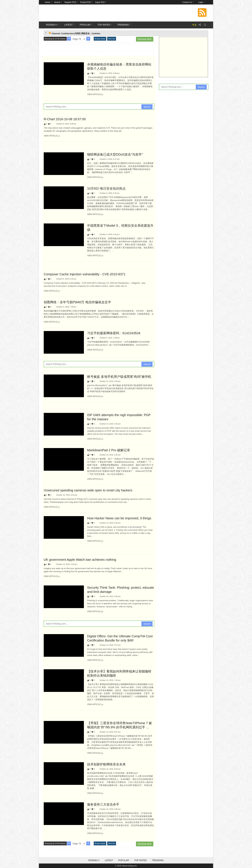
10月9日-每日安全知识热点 (106, 188)
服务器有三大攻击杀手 (103, 804)
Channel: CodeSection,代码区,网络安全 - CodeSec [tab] (74, 33)
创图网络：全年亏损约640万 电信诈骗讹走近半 (77, 302)
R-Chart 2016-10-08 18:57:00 (65, 119)
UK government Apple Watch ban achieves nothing (80, 560)
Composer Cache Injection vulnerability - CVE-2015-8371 (85, 274)
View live (112, 39)
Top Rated (140, 860)
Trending (158, 860)
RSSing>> (94, 860)
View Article (95, 95)
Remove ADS (145, 39)
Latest (109, 860)
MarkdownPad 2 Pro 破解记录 (109, 450)
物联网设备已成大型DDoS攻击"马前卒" (115, 154)
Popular (124, 860)
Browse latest (100, 39)
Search (147, 107)
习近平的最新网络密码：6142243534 (114, 333)
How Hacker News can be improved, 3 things (119, 518)
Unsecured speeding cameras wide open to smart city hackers (88, 490)
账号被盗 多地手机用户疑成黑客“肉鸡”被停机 (119, 377)
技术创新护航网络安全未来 (106, 764)
